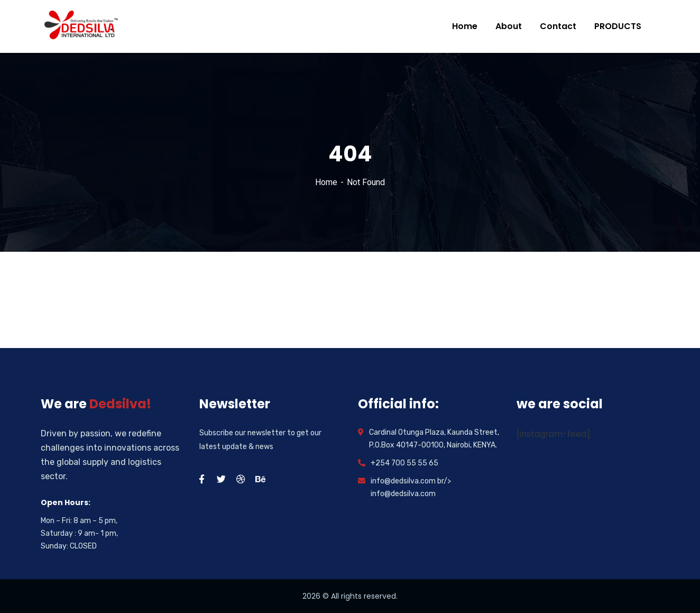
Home (326, 182)
